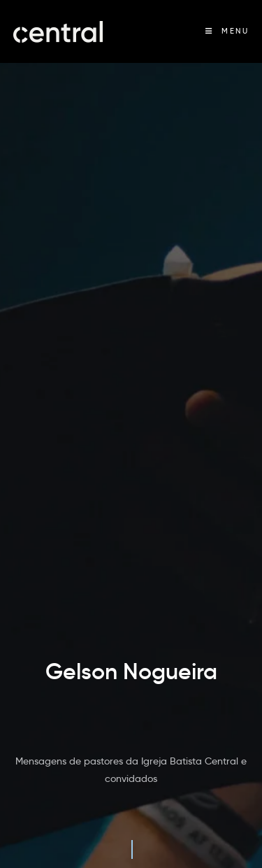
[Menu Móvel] (227, 31)
